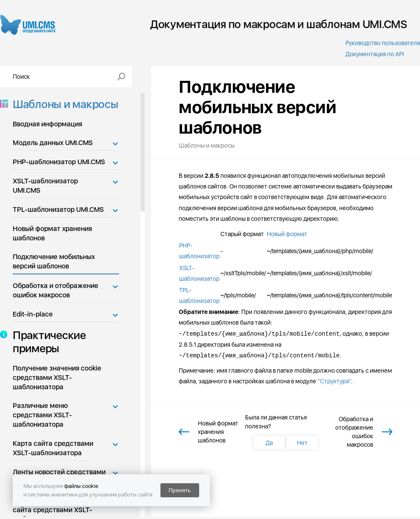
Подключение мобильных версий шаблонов (54, 261)
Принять (180, 490)
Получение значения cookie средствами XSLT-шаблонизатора (57, 378)
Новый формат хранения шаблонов (52, 233)
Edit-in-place (33, 314)
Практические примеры (47, 342)
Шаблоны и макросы (63, 104)
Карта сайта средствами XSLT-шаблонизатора (53, 448)
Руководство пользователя (383, 43)
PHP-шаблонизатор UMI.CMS (59, 162)
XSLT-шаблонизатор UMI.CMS (45, 186)
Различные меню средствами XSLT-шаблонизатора (42, 415)
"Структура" (334, 381)
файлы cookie (81, 486)
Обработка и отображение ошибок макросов (56, 290)
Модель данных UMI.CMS (53, 143)
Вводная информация (47, 124)
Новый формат (287, 234)
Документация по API (375, 54)
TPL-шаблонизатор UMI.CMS (58, 210)
